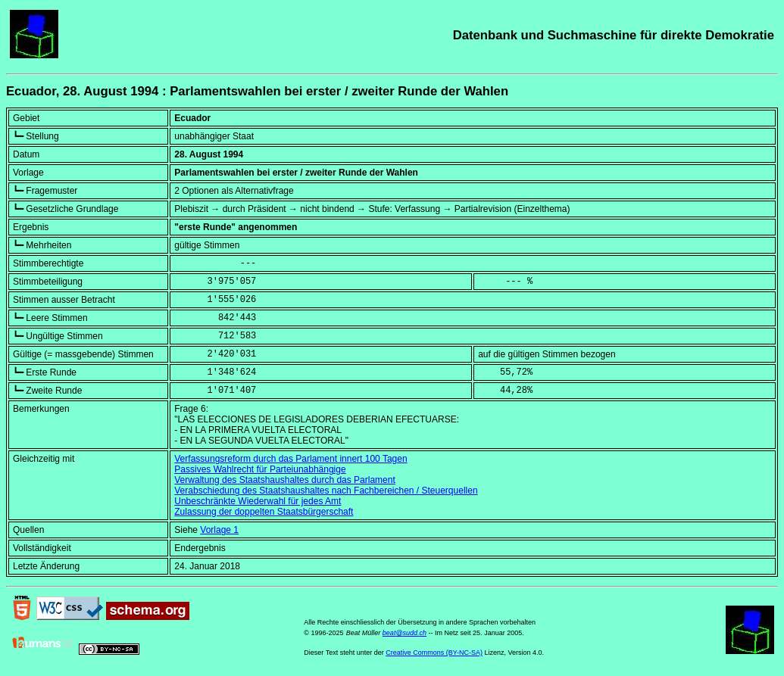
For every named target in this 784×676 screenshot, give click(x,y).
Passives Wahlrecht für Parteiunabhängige (260, 469)
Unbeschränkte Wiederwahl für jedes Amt (258, 501)
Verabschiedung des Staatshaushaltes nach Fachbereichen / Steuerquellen (326, 491)
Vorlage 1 (219, 530)
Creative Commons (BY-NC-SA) (434, 653)
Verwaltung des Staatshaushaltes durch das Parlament (285, 480)
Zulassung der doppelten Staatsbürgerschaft (264, 512)
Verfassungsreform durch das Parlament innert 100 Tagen (290, 459)
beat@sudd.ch (404, 633)
